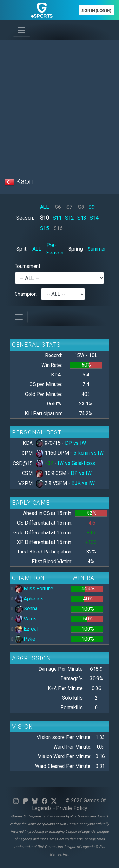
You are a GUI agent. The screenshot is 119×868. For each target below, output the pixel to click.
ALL (44, 207)
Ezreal (26, 629)
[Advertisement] (60, 105)
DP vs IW (76, 443)
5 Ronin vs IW (89, 453)
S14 (94, 218)
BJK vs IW (83, 483)
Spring (75, 249)
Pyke (25, 639)
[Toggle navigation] (22, 30)
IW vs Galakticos (76, 463)
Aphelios (29, 599)
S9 (92, 207)
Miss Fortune (34, 589)
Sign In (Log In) (96, 11)
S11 (57, 218)
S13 (82, 218)
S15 (44, 228)
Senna (26, 609)
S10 (44, 218)
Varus (26, 619)
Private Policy (72, 808)
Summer (97, 249)
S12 (69, 218)
